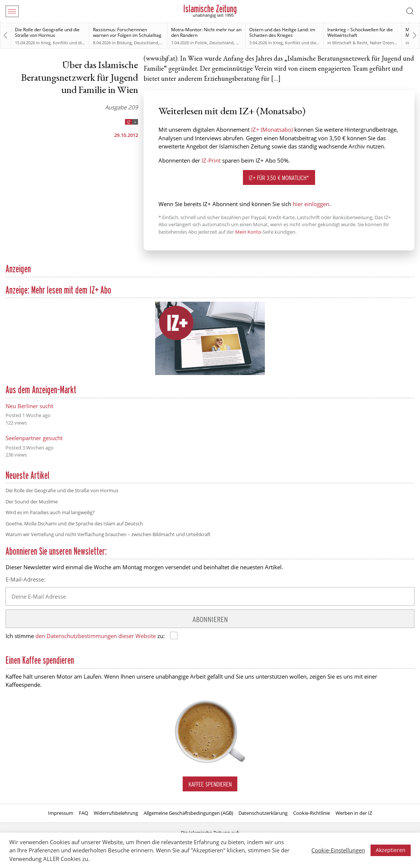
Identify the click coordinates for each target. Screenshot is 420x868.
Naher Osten (382, 43)
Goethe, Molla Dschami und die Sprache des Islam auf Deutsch (74, 523)
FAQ (84, 813)
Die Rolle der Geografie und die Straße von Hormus (47, 32)
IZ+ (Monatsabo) (272, 129)
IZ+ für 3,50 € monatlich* (279, 178)
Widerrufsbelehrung (116, 813)
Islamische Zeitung (210, 9)
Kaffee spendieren (210, 784)
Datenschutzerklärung (263, 813)
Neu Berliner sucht (29, 406)
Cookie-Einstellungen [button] (338, 850)
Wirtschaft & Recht (350, 43)
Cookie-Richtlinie (312, 813)
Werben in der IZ (354, 813)
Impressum (61, 813)
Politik (201, 43)
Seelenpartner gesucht (34, 438)
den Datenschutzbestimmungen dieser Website (96, 636)
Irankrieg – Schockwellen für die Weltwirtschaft (360, 32)
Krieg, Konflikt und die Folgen (70, 43)
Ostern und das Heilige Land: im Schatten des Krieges (282, 32)
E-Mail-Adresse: (25, 579)
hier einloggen (311, 204)
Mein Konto (248, 232)
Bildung (124, 43)
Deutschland (146, 43)
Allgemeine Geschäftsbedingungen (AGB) (188, 813)
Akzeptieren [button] (391, 850)
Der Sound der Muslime (32, 502)
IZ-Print (211, 160)
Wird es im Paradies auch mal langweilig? (50, 512)
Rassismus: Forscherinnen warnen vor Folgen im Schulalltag (127, 32)
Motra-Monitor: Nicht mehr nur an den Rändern (206, 32)
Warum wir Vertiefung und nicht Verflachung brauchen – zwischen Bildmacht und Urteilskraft (108, 534)
